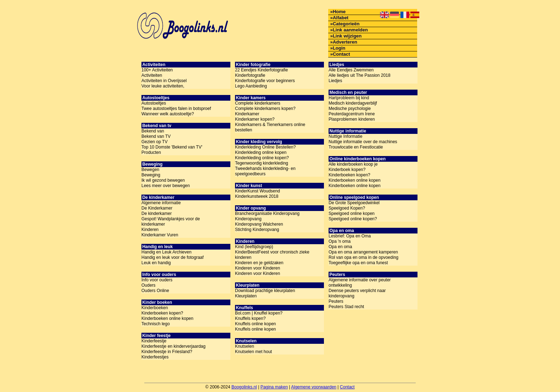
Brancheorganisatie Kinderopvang (267, 213)
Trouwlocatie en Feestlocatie (356, 147)
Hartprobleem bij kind (349, 98)
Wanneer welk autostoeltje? (168, 114)
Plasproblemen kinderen (352, 119)
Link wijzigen (347, 36)
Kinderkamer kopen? (255, 119)
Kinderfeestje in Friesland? (167, 352)
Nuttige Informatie (346, 136)
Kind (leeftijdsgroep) (254, 247)
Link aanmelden (350, 30)
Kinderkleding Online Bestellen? (265, 147)
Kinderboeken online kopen (167, 318)
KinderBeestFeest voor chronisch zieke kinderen (272, 255)
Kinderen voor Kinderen (257, 268)
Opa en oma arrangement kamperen (363, 252)
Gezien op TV (154, 142)
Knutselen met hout (253, 352)
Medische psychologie (350, 109)
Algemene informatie (161, 203)
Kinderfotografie (250, 75)
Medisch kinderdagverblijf (353, 103)
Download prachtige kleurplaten (265, 291)
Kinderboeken (155, 308)
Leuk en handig (156, 263)
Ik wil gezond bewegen (163, 180)
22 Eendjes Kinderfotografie (261, 70)
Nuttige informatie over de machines (363, 142)
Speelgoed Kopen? (347, 208)
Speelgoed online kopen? (353, 219)
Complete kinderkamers (258, 103)
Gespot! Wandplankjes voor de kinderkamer (171, 222)
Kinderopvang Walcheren (259, 224)
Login (339, 48)
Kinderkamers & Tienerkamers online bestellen (270, 127)
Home (339, 12)
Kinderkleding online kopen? (262, 158)
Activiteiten (152, 75)
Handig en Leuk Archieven (166, 252)
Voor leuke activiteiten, (163, 86)
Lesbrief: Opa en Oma (350, 236)
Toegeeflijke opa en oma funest (358, 263)
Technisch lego (156, 324)
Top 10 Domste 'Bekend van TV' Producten (172, 150)
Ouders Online (155, 291)
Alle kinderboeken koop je (353, 164)
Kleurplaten (246, 296)
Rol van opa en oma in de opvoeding (363, 257)
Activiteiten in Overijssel (164, 81)
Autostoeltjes (154, 103)
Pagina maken (274, 387)
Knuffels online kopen (256, 324)
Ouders (148, 285)
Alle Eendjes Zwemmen (351, 70)
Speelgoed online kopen (352, 213)
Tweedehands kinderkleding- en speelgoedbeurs (265, 171)
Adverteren (345, 42)
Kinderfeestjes (155, 357)
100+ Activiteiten (157, 70)
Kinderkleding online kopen (261, 152)
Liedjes (335, 81)
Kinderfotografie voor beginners (265, 81)
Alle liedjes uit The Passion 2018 (359, 75)
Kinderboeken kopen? (162, 313)
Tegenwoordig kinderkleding (262, 163)
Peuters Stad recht (346, 307)
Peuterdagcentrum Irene (352, 114)
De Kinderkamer (157, 208)
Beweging (151, 175)
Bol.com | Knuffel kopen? (259, 313)
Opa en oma (340, 247)
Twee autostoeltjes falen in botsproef (176, 109)
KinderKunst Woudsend (257, 191)
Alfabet (341, 18)
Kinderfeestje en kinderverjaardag (173, 346)
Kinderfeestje (154, 341)
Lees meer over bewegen (166, 186)
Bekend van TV (156, 136)
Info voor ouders (157, 280)
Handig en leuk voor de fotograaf (172, 257)
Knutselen (244, 346)
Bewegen (150, 170)
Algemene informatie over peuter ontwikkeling (360, 283)
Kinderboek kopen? (347, 170)
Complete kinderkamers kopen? (265, 109)
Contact (341, 54)
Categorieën (346, 24)
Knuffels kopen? (250, 318)
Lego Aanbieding (251, 86)
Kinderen (150, 230)
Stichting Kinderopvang (257, 230)
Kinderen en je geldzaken (259, 263)
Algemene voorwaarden (314, 387)
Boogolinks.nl (244, 387)
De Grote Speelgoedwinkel (354, 203)
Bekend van (153, 131)
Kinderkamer (247, 114)
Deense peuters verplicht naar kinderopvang (357, 293)
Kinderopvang (248, 219)
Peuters (336, 301)
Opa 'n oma (340, 241)
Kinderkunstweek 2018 (257, 196)
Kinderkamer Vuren (160, 235)
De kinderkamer (157, 213)
